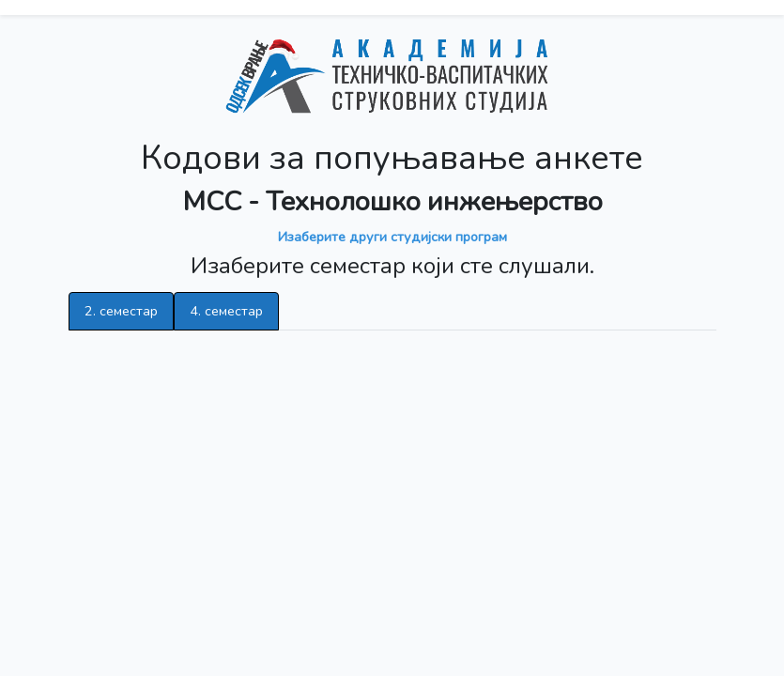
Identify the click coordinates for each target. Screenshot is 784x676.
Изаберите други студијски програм (392, 237)
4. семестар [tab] (226, 311)
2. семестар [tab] (121, 311)
